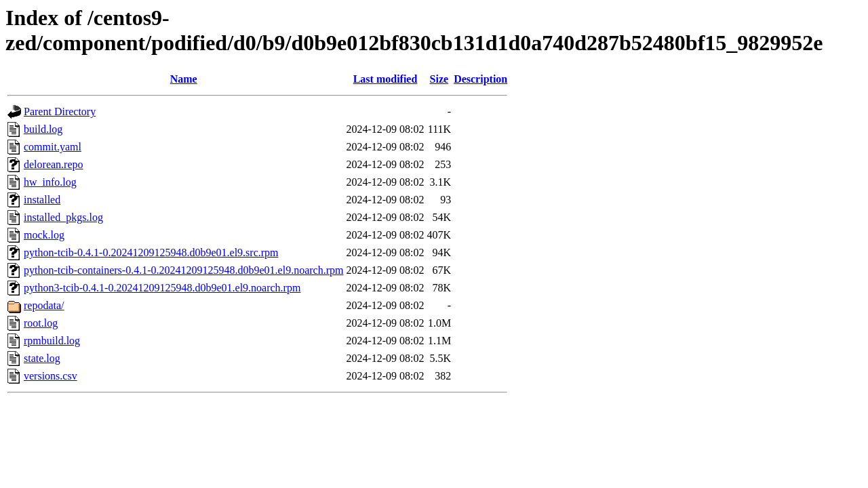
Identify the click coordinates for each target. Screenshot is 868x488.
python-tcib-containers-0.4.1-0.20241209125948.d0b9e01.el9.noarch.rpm (183, 270)
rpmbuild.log (52, 341)
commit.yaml (53, 147)
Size (439, 79)
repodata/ (44, 305)
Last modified (386, 79)
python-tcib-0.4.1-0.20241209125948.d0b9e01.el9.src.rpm (151, 252)
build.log (43, 129)
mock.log (44, 235)
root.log (41, 323)
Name (184, 79)
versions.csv (51, 376)
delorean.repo (54, 164)
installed (42, 200)
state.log (42, 358)
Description (480, 79)
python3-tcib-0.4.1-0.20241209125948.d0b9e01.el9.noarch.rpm (162, 288)
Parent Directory (60, 111)
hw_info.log (50, 182)
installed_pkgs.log (63, 217)
